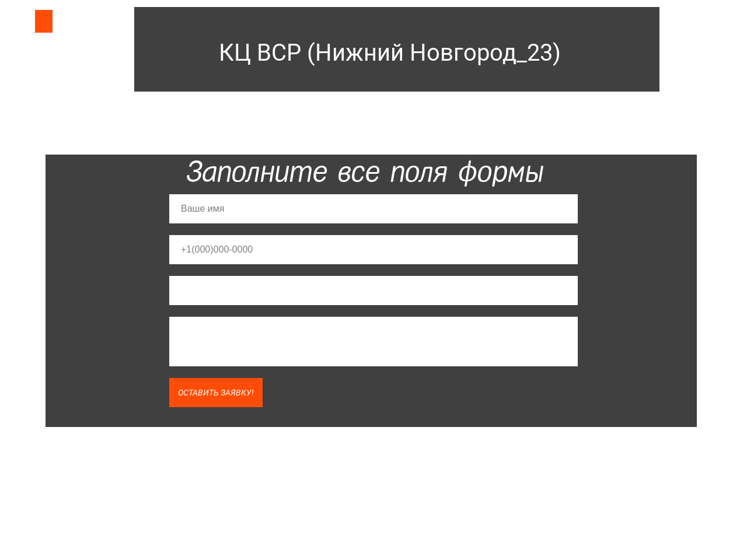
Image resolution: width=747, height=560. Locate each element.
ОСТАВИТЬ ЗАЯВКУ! (216, 393)
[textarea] (373, 342)
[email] (373, 290)
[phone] (373, 250)
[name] (373, 209)
